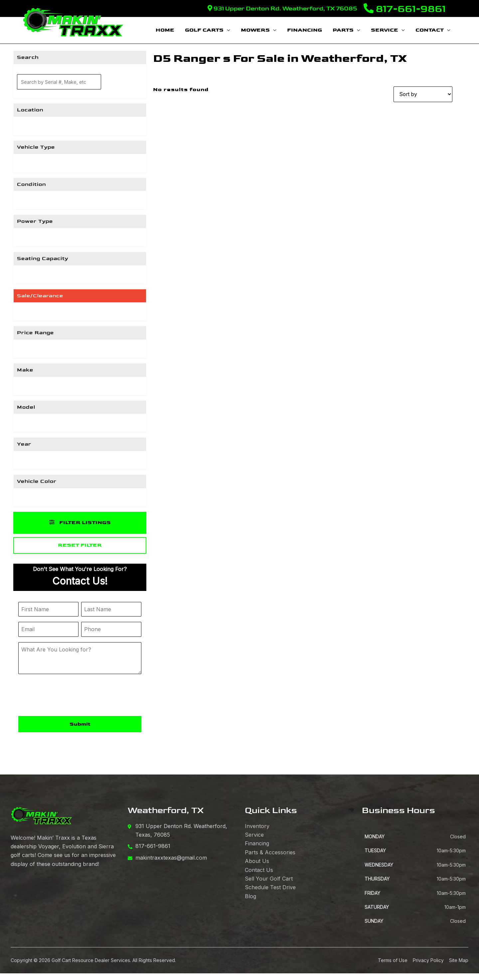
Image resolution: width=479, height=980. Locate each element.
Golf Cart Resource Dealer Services (91, 960)
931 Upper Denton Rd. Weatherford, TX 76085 (282, 8)
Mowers (255, 30)
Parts (343, 30)
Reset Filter (80, 545)
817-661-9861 (405, 9)
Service (385, 30)
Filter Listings (80, 523)
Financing (305, 30)
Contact (430, 30)
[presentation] (69, 696)
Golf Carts (204, 30)
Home (165, 30)
